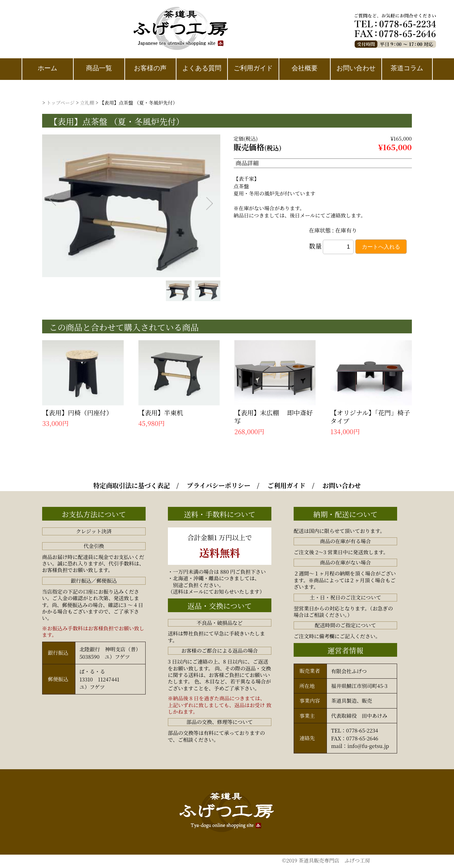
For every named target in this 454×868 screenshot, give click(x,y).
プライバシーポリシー (219, 485)
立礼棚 (87, 103)
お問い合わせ (342, 485)
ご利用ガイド (286, 485)
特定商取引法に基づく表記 (132, 485)
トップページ (60, 103)
